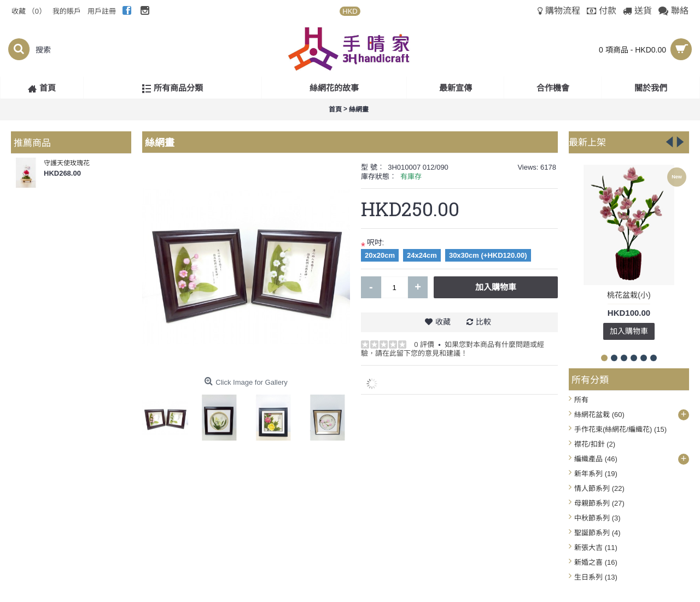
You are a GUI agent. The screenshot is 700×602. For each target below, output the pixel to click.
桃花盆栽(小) (629, 295)
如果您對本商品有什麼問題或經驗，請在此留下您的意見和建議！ (453, 349)
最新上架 (587, 142)
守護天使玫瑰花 (67, 163)
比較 (483, 322)
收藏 (443, 322)
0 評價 (424, 345)
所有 (581, 400)
